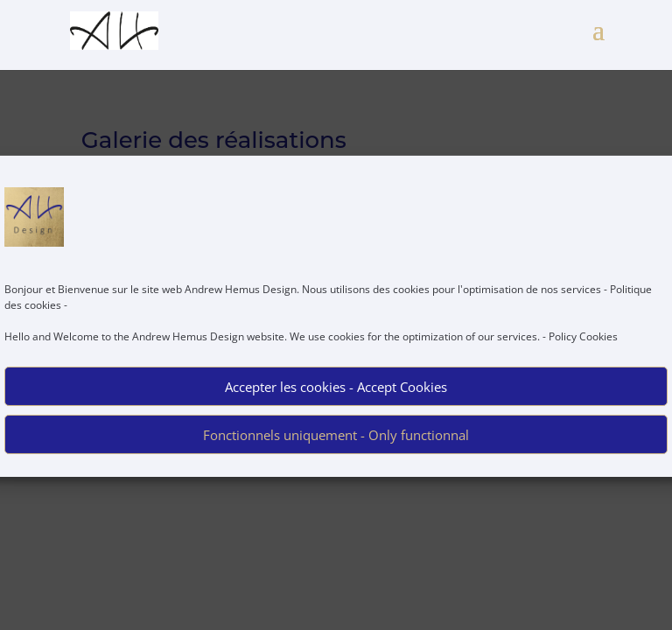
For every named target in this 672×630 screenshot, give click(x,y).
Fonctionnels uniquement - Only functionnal (336, 443)
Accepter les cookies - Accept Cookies (336, 395)
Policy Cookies (583, 344)
